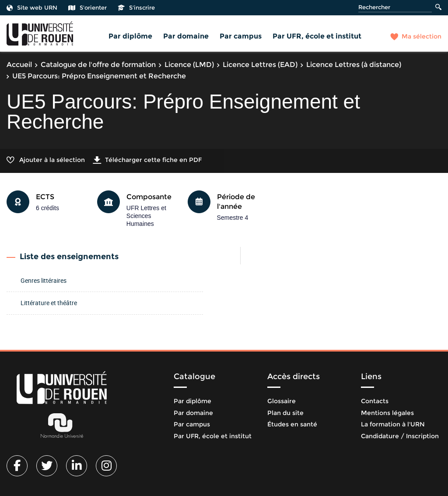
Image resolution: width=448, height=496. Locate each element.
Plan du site (285, 413)
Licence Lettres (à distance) (354, 65)
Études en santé (292, 424)
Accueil (19, 65)
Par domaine (186, 36)
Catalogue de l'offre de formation (98, 65)
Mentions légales (387, 413)
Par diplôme (130, 36)
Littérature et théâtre (49, 303)
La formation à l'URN (393, 424)
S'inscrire (136, 7)
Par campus (241, 36)
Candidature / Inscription (400, 436)
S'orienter (87, 7)
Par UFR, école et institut (317, 36)
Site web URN (32, 7)
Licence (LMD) (189, 65)
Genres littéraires (44, 280)
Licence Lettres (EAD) (260, 65)
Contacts (375, 401)
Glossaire (282, 401)
